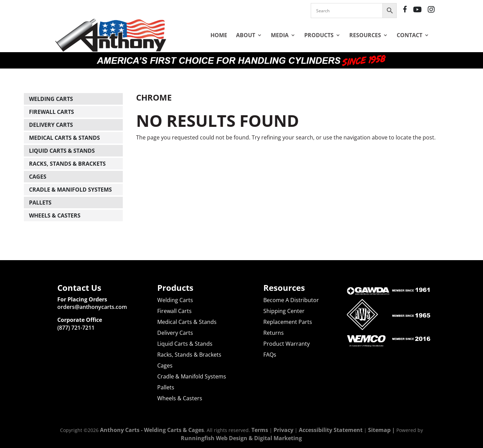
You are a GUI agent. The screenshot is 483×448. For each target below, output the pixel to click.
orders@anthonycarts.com (92, 307)
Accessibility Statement (331, 430)
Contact (409, 35)
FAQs (270, 355)
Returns (274, 333)
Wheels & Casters (55, 215)
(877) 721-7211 (76, 328)
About (246, 35)
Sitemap (379, 430)
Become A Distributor (291, 300)
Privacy (283, 430)
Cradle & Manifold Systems (70, 190)
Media (280, 35)
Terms (260, 430)
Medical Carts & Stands (64, 138)
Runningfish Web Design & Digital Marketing (241, 438)
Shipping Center (284, 311)
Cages (38, 177)
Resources (365, 35)
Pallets (40, 203)
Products (319, 35)
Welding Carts (51, 99)
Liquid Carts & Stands (62, 151)
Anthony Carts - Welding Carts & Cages (152, 430)
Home (219, 35)
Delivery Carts (51, 125)
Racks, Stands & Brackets (67, 164)
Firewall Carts (52, 112)
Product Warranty (287, 344)
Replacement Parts (288, 322)
